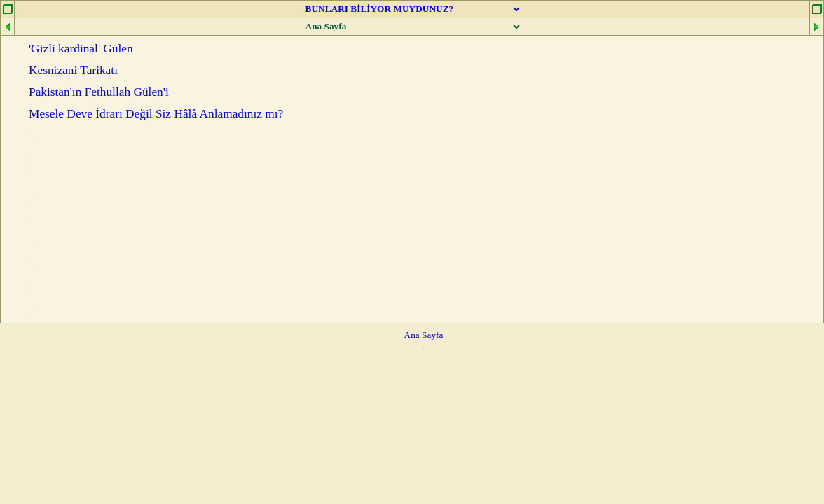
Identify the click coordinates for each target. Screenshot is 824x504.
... (29, 135)
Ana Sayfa (424, 335)
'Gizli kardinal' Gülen (81, 49)
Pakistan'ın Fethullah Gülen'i (99, 92)
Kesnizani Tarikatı (73, 70)
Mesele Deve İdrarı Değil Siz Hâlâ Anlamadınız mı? (156, 114)
